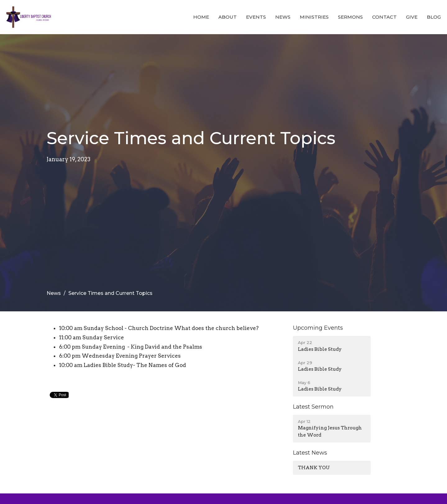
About (228, 17)
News (283, 17)
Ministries (314, 17)
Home (201, 17)
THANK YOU (314, 468)
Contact (384, 17)
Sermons (350, 17)
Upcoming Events (318, 328)
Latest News (310, 453)
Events (256, 17)
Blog (434, 17)
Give (412, 17)
